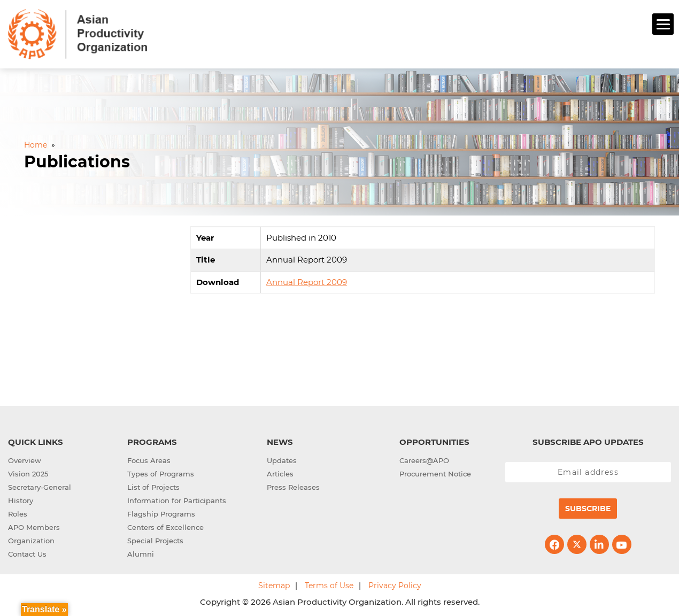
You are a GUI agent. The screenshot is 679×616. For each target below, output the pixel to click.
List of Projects (153, 486)
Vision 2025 (28, 473)
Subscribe (588, 507)
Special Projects (155, 540)
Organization (31, 540)
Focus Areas (149, 459)
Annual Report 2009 (307, 280)
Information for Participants (177, 499)
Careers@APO (424, 459)
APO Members (34, 526)
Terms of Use (329, 584)
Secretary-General (40, 486)
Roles (18, 513)
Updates (282, 459)
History (21, 499)
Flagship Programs (161, 513)
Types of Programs (161, 473)
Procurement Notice (435, 473)
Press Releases (293, 486)
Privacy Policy (395, 584)
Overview (25, 459)
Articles (280, 473)
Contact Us (27, 553)
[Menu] (663, 24)
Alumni (141, 553)
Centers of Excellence (165, 526)
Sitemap (274, 584)
